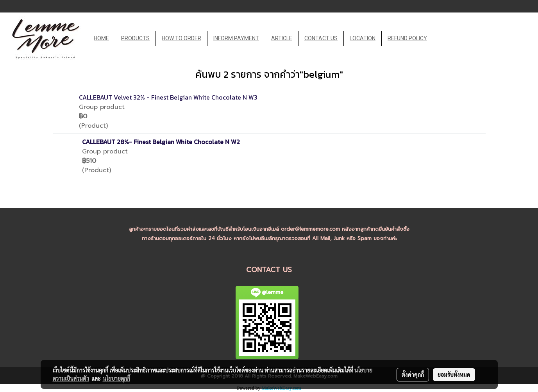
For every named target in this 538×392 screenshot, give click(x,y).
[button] (440, 39)
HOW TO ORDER (181, 38)
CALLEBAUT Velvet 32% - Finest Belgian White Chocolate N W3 (168, 97)
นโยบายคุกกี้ (116, 378)
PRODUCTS (135, 38)
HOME (101, 38)
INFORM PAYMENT (236, 38)
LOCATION (363, 38)
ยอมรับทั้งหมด (454, 374)
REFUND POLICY (407, 38)
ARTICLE (282, 38)
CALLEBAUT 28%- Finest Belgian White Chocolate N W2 (161, 142)
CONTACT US (321, 38)
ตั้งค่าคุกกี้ (413, 374)
